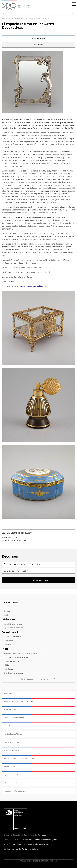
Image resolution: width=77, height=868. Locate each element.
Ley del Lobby (8, 693)
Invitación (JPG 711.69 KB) (17, 571)
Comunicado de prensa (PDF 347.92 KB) (23, 564)
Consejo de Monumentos (13, 673)
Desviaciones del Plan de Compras (15, 791)
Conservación (9, 645)
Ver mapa (42, 835)
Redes (5, 649)
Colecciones (8, 641)
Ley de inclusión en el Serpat (13, 775)
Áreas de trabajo (10, 632)
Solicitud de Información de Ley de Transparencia (20, 758)
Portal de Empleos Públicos (13, 734)
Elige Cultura (8, 669)
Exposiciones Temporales (14, 19)
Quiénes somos (10, 603)
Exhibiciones (8, 619)
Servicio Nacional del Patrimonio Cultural (21, 849)
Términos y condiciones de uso (36, 844)
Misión (6, 615)
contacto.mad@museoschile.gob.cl (42, 840)
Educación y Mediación (12, 637)
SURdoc (7, 665)
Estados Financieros (10, 709)
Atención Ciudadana (12, 844)
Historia (7, 611)
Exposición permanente (13, 624)
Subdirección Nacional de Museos (17, 657)
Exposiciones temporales (13, 628)
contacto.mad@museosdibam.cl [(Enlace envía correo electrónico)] (33, 286)
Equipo (6, 607)
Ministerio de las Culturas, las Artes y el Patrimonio (23, 653)
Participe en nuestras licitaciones (14, 718)
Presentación (39, 39)
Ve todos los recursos (39, 580)
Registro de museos (11, 661)
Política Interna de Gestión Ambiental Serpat (18, 783)
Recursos (38, 45)
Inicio (3, 19)
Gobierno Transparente (11, 750)
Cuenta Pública (9, 726)
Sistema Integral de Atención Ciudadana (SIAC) (19, 701)
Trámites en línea (9, 767)
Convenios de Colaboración (13, 742)
